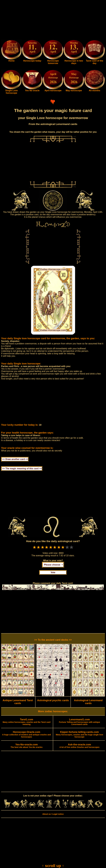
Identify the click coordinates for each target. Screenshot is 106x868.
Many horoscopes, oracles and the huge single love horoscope (79, 735)
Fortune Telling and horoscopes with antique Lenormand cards (79, 722)
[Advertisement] (53, 20)
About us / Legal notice (53, 814)
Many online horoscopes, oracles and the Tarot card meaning (26, 722)
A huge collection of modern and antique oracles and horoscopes (27, 735)
